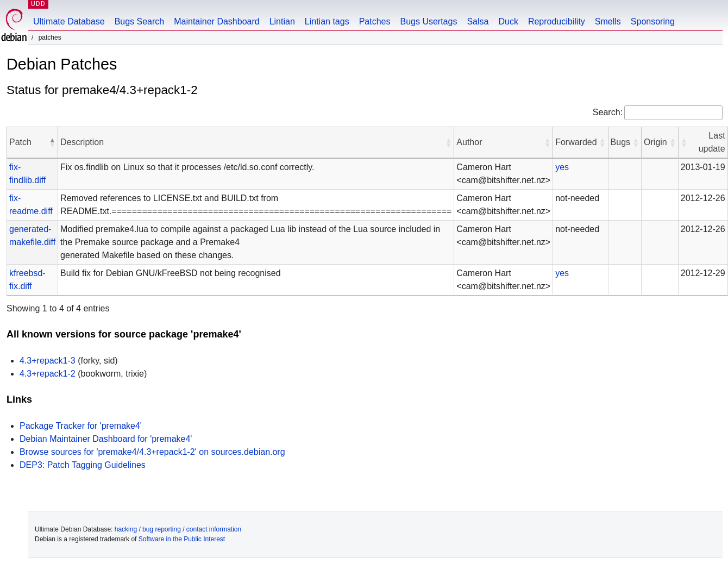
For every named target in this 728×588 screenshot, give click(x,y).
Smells (608, 21)
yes (562, 167)
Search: (608, 112)
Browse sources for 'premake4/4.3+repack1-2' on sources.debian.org (152, 452)
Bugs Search (140, 21)
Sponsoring (653, 21)
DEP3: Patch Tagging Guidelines (83, 465)
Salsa (478, 21)
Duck (508, 21)
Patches (375, 21)
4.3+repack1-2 (48, 374)
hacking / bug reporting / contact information (178, 529)
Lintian (282, 21)
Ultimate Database (69, 21)
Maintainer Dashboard (216, 21)
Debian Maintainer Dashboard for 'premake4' (106, 439)
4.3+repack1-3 (48, 361)
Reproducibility (557, 21)
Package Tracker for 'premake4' (81, 426)
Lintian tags (327, 21)
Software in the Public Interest (182, 539)
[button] (52, 142)
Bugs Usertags (428, 21)
